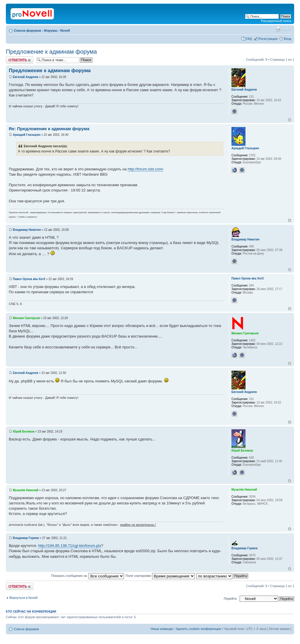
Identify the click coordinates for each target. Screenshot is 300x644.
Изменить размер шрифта (287, 29)
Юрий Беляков (24, 432)
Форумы (51, 30)
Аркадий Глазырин (27, 135)
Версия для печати (278, 29)
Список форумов (27, 30)
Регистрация (268, 39)
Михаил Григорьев (27, 318)
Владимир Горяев (26, 538)
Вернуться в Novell (23, 598)
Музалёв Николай (26, 490)
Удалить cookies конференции (198, 629)
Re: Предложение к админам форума (49, 129)
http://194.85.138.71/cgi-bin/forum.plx (70, 546)
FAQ (249, 39)
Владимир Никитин (27, 230)
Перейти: (231, 599)
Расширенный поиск (276, 21)
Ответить (20, 60)
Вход (288, 39)
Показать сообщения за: (88, 576)
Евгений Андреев (26, 77)
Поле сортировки (160, 576)
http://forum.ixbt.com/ (145, 169)
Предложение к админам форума (51, 52)
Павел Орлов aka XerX (29, 279)
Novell (65, 30)
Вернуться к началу (290, 120)
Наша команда (162, 629)
